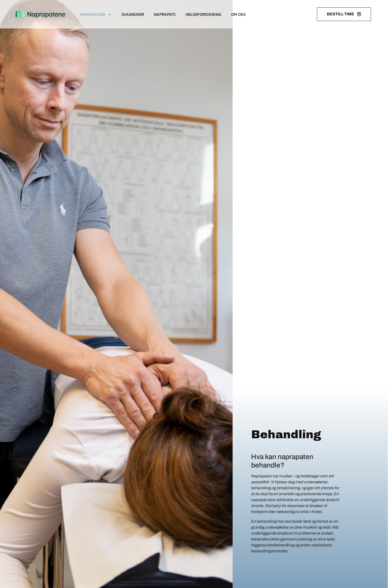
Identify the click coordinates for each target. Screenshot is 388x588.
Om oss (238, 14)
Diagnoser (133, 14)
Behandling (96, 14)
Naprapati (165, 14)
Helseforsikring (203, 14)
